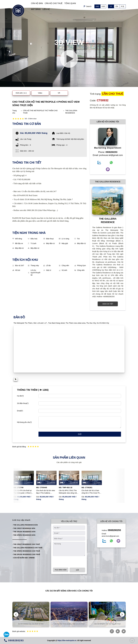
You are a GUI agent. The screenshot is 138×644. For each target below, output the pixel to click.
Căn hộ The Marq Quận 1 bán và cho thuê (70, 624)
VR (59, 93)
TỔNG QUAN (70, 3)
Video (40, 93)
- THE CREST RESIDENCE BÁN (24, 528)
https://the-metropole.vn (67, 640)
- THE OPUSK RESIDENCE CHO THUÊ (26, 554)
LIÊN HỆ (46, 9)
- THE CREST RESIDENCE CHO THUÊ (26, 544)
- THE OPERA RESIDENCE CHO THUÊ (26, 551)
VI (111, 6)
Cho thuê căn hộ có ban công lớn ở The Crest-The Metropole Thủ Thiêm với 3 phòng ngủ (91, 492)
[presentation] (71, 562)
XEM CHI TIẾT (108, 304)
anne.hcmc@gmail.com (110, 536)
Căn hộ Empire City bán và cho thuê (108, 624)
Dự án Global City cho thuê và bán (32, 624)
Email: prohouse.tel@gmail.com (108, 155)
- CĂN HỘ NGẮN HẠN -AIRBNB (24, 558)
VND (97, 6)
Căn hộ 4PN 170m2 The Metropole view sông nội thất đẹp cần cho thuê (68, 492)
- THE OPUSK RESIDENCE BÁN (24, 532)
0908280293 (114, 530)
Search (89, 6)
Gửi (80, 434)
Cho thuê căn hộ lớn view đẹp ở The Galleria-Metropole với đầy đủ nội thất (46, 492)
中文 (123, 6)
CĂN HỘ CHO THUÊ (54, 3)
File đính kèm (61, 570)
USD (103, 6)
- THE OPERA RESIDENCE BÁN (24, 535)
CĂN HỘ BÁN (37, 3)
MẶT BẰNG (36, 9)
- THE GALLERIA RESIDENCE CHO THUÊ (27, 548)
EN (117, 6)
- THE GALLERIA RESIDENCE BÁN (25, 525)
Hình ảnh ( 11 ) (21, 93)
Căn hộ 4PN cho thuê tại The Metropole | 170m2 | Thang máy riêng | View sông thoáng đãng (23, 492)
